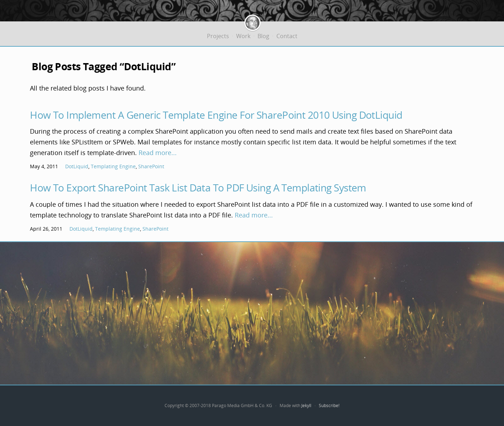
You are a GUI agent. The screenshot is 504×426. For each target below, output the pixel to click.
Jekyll (306, 406)
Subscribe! (329, 406)
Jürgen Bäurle (253, 21)
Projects (218, 36)
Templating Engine (113, 166)
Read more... (158, 153)
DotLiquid (77, 166)
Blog (263, 36)
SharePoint (151, 166)
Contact (287, 36)
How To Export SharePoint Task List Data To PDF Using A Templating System (198, 188)
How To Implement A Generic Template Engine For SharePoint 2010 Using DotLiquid (216, 115)
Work (243, 36)
